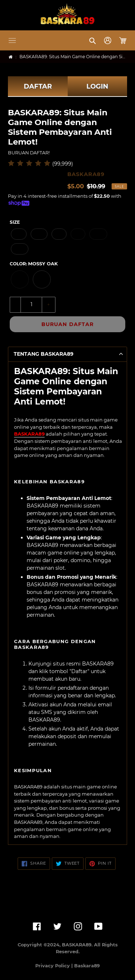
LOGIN (97, 86)
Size (15, 222)
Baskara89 (87, 966)
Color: (34, 264)
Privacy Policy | (55, 966)
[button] (12, 40)
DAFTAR (38, 86)
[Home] (11, 57)
